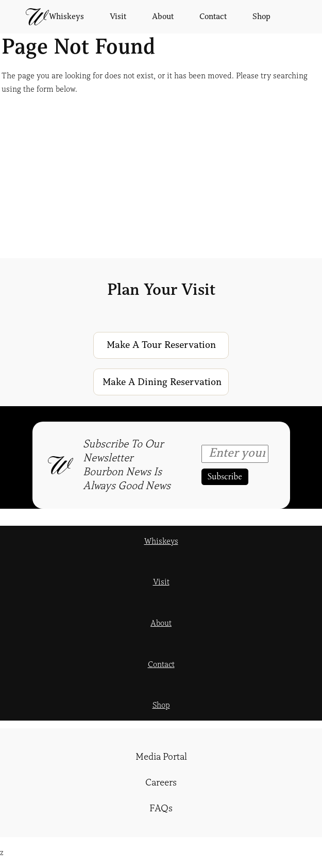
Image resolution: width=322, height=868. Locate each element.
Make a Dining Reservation (162, 382)
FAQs (161, 808)
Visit (161, 582)
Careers (161, 782)
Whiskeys (161, 541)
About (161, 623)
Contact (161, 664)
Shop (161, 705)
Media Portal (161, 757)
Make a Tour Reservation (161, 345)
